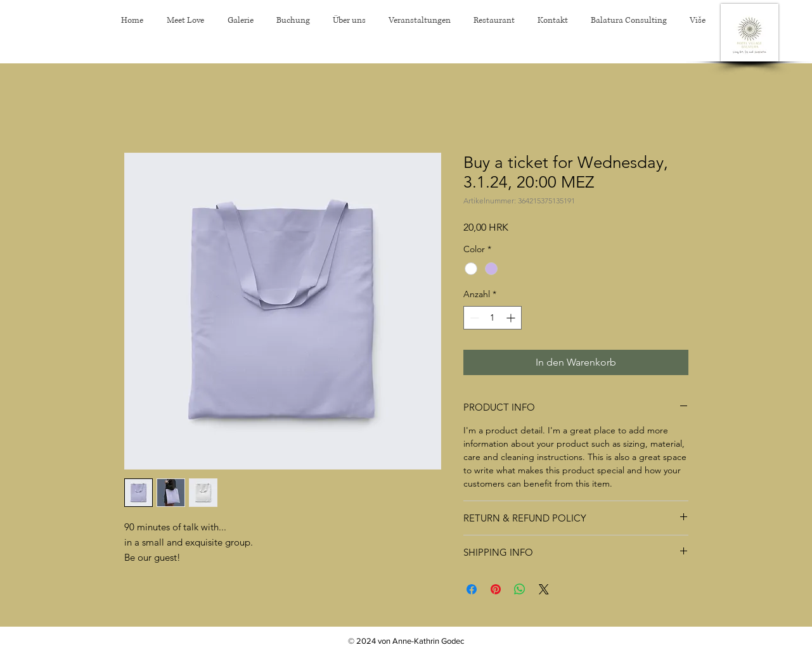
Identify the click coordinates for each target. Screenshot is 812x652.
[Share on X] (544, 589)
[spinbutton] (493, 318)
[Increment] (512, 318)
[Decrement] (473, 318)
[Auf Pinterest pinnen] (496, 589)
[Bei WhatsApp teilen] (520, 589)
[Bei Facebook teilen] (472, 589)
